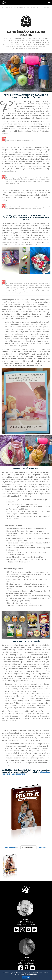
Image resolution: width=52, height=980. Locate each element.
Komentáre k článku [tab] (11, 847)
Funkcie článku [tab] (43, 847)
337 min (12, 8)
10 (39, 8)
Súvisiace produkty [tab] (28, 847)
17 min (5, 8)
